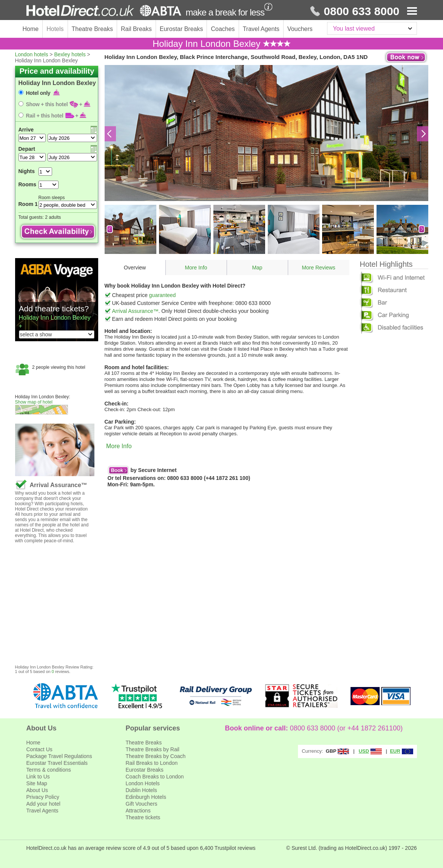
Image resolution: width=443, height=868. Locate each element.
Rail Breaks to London (152, 763)
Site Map (37, 783)
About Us (37, 790)
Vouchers (300, 29)
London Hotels (143, 783)
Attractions (138, 811)
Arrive (26, 130)
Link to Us (38, 777)
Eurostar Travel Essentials (57, 763)
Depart (27, 149)
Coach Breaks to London (155, 777)
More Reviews (319, 268)
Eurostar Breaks (181, 29)
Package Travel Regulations (59, 756)
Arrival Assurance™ (135, 311)
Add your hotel (43, 804)
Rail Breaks (136, 29)
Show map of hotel (34, 402)
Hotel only (43, 93)
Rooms (27, 184)
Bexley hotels (70, 54)
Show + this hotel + (59, 104)
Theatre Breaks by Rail (153, 749)
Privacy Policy (43, 797)
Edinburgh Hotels (146, 797)
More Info (196, 268)
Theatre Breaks (92, 29)
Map (257, 268)
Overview (135, 268)
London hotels (32, 54)
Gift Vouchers (142, 804)
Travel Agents (261, 29)
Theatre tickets (143, 817)
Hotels (55, 29)
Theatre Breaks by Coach (156, 756)
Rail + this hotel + (57, 116)
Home (31, 29)
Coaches (223, 29)
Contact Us (39, 749)
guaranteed (163, 295)
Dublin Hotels (141, 790)
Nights (27, 171)
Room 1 (28, 204)
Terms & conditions (49, 770)
